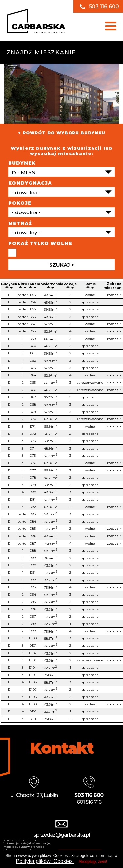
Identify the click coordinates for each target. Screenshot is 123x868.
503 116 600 (104, 6)
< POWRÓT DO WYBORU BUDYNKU (62, 133)
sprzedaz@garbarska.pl (62, 835)
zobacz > (114, 295)
